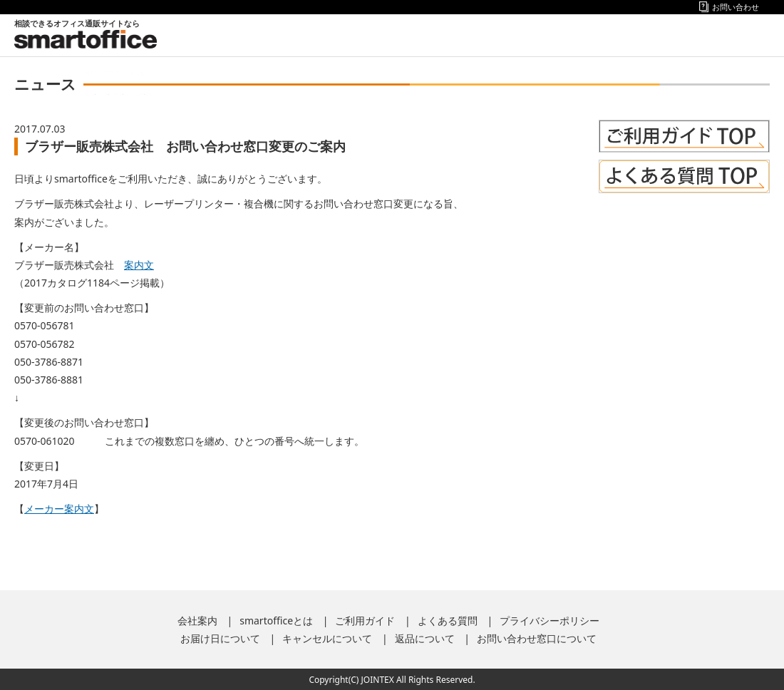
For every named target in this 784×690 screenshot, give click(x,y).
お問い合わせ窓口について (537, 638)
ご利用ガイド (365, 621)
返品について (425, 638)
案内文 (139, 265)
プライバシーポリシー (550, 621)
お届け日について (220, 638)
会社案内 (197, 621)
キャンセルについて (327, 638)
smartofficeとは (276, 621)
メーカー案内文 (59, 509)
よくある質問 (448, 621)
